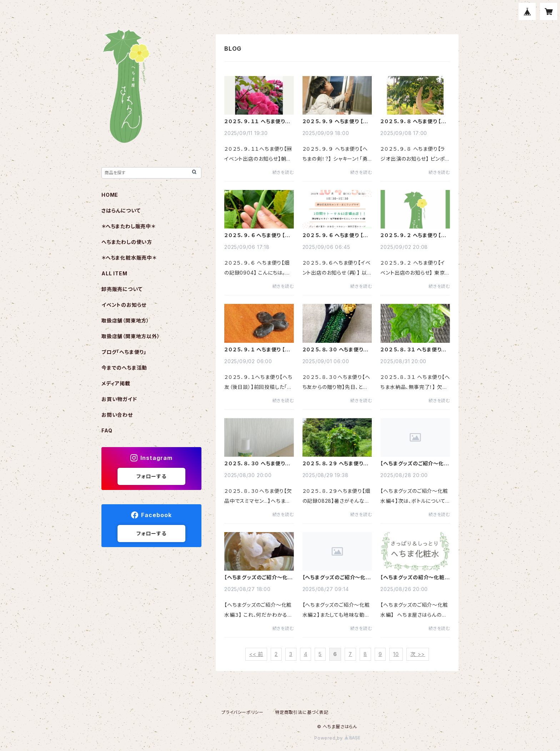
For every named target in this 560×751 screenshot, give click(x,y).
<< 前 (256, 654)
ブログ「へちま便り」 (124, 352)
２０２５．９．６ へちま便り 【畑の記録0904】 (257, 235)
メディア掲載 (116, 383)
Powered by (337, 738)
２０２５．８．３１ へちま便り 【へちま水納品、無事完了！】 (412, 350)
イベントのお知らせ (124, 305)
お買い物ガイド (119, 399)
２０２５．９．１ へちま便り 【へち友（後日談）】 (257, 350)
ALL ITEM (114, 273)
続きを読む (283, 172)
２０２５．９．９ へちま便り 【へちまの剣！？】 (336, 121)
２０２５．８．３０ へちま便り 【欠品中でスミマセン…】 (255, 464)
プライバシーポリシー (242, 712)
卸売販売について (122, 289)
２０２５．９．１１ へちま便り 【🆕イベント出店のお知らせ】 (257, 121)
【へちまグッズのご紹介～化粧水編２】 (337, 577)
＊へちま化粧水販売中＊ (129, 258)
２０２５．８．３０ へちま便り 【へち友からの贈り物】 (333, 350)
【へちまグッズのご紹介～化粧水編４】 (415, 464)
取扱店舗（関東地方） (125, 321)
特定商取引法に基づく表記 (302, 712)
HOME (110, 195)
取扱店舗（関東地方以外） (131, 336)
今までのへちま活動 (124, 368)
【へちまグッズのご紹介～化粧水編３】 (259, 577)
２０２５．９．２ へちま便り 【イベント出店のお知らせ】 (413, 235)
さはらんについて (121, 211)
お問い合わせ (117, 415)
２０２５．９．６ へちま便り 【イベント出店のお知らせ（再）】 (335, 235)
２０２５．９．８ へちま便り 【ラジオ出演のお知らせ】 (413, 121)
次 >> (418, 654)
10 (396, 654)
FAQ (107, 430)
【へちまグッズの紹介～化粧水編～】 (415, 577)
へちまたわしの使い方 (127, 242)
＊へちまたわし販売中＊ (128, 226)
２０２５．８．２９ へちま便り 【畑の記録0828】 (333, 464)
